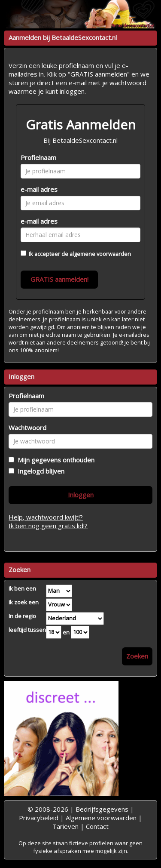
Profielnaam (38, 157)
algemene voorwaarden (100, 254)
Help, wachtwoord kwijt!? (46, 517)
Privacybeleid (39, 818)
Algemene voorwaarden (101, 818)
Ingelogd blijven (39, 471)
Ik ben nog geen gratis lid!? (48, 526)
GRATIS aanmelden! (59, 279)
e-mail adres (39, 189)
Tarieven (65, 826)
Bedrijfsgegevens (102, 809)
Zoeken (137, 656)
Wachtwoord (27, 428)
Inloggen (81, 495)
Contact (97, 826)
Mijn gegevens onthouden (54, 460)
